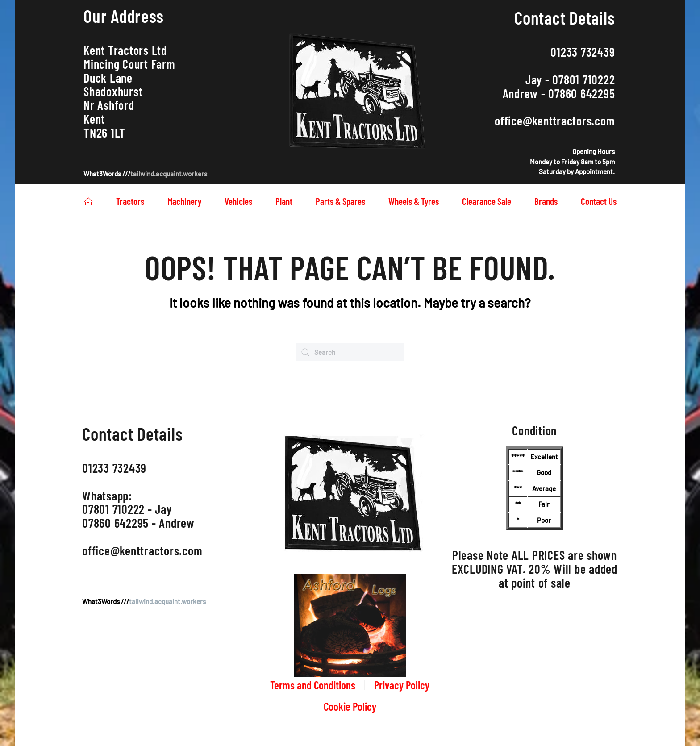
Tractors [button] (130, 201)
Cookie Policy (350, 706)
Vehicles (238, 201)
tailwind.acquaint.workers (169, 174)
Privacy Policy (402, 685)
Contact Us (599, 201)
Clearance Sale (487, 201)
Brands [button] (546, 201)
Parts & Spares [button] (340, 201)
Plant (284, 201)
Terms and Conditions (313, 685)
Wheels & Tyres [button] (414, 201)
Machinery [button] (184, 201)
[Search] (350, 352)
